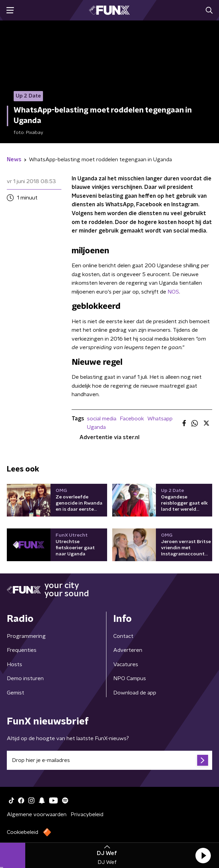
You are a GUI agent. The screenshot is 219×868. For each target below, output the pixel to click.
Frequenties (22, 650)
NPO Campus (130, 678)
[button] (203, 855)
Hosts (14, 664)
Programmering (26, 636)
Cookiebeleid (23, 832)
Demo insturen (25, 678)
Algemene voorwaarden (37, 814)
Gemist (16, 693)
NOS (173, 292)
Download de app (135, 693)
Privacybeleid (87, 814)
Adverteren (128, 650)
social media (102, 419)
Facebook (132, 419)
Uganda (96, 427)
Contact (123, 636)
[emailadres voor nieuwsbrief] (109, 760)
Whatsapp (160, 419)
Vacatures (126, 664)
